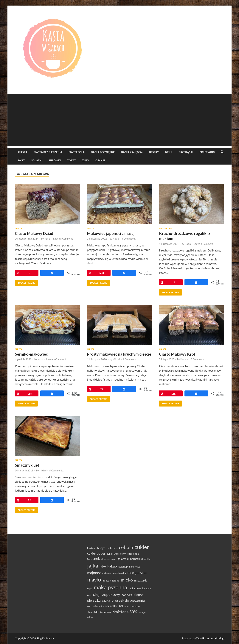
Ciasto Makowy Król (177, 354)
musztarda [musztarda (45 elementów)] (141, 580)
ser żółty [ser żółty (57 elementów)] (111, 606)
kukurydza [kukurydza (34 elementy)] (135, 567)
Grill (169, 152)
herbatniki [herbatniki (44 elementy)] (136, 559)
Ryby (21, 160)
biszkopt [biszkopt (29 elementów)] (91, 548)
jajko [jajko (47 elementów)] (103, 566)
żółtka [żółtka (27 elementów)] (90, 617)
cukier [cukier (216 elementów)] (142, 547)
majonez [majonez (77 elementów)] (94, 573)
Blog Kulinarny (45, 638)
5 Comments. (129, 239)
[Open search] (222, 152)
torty (71, 160)
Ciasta (23, 152)
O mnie (100, 160)
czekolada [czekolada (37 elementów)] (133, 554)
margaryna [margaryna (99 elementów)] (137, 572)
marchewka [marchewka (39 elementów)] (119, 573)
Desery (154, 152)
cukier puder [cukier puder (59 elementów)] (96, 553)
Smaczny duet (27, 465)
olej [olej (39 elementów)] (89, 595)
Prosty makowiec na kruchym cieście (119, 354)
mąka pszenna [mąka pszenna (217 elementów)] (110, 587)
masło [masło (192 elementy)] (94, 580)
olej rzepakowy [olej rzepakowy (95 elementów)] (107, 594)
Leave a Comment (63, 239)
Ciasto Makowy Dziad (34, 233)
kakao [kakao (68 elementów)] (112, 566)
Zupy (86, 160)
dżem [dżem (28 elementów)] (114, 559)
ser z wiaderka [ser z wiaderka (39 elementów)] (95, 606)
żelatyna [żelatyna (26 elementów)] (142, 612)
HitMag (219, 638)
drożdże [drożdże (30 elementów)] (105, 559)
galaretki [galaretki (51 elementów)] (123, 559)
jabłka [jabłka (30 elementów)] (147, 559)
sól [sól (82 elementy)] (121, 606)
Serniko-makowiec (31, 354)
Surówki (55, 160)
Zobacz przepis (25, 282)
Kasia (47, 239)
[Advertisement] (119, 120)
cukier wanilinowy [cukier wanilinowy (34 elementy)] (116, 554)
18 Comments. (197, 359)
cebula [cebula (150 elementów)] (126, 547)
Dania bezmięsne (103, 152)
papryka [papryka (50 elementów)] (127, 595)
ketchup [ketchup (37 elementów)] (123, 567)
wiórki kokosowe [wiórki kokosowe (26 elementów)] (132, 606)
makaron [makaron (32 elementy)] (107, 573)
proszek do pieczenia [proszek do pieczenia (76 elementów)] (128, 600)
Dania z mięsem (132, 152)
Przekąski (186, 152)
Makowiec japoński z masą (110, 233)
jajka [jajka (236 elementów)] (93, 565)
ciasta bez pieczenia (48, 152)
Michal (116, 359)
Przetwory (207, 152)
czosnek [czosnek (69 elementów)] (94, 558)
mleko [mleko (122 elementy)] (127, 580)
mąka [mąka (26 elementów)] (90, 588)
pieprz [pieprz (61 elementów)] (138, 595)
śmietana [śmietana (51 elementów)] (106, 612)
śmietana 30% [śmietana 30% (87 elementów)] (125, 612)
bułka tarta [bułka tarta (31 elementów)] (112, 548)
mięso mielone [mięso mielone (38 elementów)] (111, 580)
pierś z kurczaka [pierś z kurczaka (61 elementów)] (99, 600)
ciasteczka (77, 152)
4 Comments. (130, 359)
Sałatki (37, 160)
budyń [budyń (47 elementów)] (101, 548)
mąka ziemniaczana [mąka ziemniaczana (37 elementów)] (140, 588)
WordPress (203, 638)
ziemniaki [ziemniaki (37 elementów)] (93, 612)
